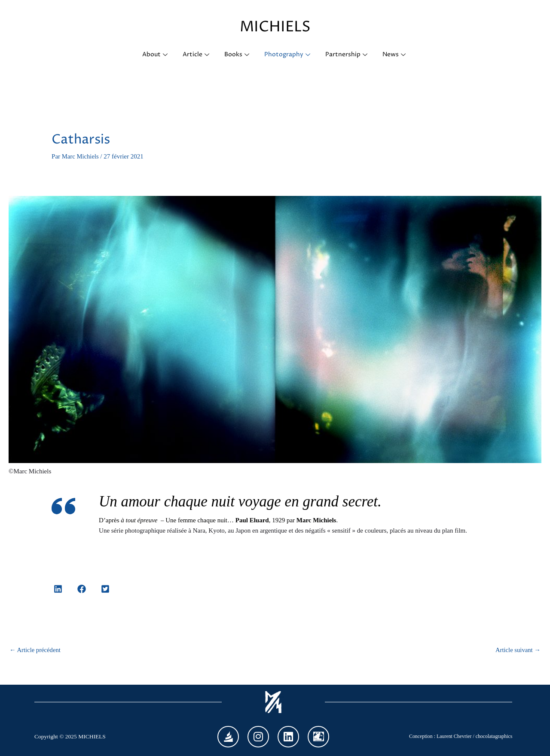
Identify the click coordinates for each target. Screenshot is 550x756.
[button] (58, 589)
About (154, 55)
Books (238, 55)
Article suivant (518, 650)
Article (196, 55)
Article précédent (36, 650)
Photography (289, 55)
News (397, 55)
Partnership (348, 55)
